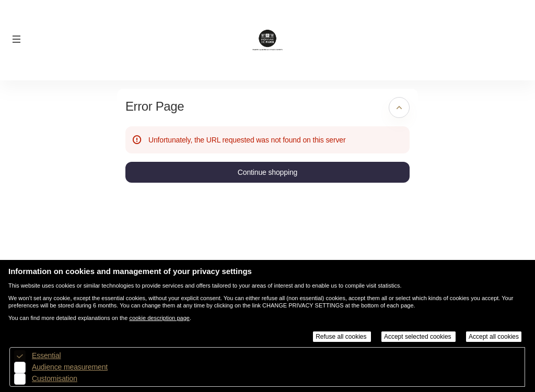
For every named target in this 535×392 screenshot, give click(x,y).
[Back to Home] (268, 40)
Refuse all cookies (342, 337)
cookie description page (159, 318)
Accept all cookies (494, 337)
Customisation (55, 378)
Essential (46, 355)
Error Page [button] (155, 106)
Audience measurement (70, 367)
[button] (17, 39)
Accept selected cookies (418, 337)
